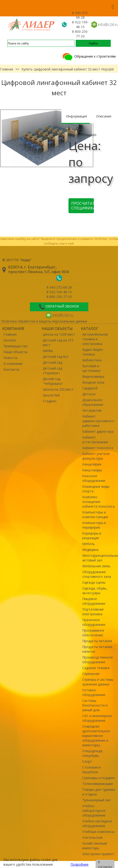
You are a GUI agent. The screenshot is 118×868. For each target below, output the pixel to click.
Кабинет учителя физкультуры (96, 456)
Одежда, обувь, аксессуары (95, 591)
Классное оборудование (94, 478)
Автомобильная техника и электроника (95, 339)
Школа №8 (51, 395)
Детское (89, 394)
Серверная (91, 674)
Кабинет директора (98, 431)
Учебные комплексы (98, 832)
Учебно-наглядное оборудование (97, 823)
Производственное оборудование (98, 660)
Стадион (50, 401)
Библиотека (92, 360)
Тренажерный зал (96, 800)
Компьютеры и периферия (94, 525)
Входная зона (93, 382)
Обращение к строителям (89, 56)
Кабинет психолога (98, 448)
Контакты (11, 369)
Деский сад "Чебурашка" (53, 381)
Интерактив (92, 410)
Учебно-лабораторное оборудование (94, 811)
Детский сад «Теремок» (52, 371)
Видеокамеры (93, 376)
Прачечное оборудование (94, 622)
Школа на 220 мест (58, 389)
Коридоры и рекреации (92, 536)
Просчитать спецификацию (83, 206)
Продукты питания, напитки (98, 649)
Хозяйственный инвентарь (95, 846)
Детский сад (52, 362)
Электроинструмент (98, 854)
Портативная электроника (93, 612)
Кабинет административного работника (98, 421)
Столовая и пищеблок (91, 770)
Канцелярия (92, 464)
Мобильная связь (96, 566)
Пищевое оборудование (94, 601)
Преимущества (15, 346)
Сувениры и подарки (98, 778)
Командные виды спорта (96, 489)
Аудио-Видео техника (93, 352)
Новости (10, 358)
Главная (7, 69)
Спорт (87, 761)
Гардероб (90, 388)
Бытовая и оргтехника (91, 368)
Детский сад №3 (55, 357)
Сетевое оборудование (94, 692)
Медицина (90, 550)
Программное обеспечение (93, 633)
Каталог (10, 340)
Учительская (92, 837)
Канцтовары (92, 470)
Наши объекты (15, 352)
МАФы (48, 351)
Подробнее (80, 864)
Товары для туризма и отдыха (99, 792)
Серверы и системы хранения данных (98, 682)
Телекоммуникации (98, 784)
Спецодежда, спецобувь (93, 753)
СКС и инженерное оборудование (97, 718)
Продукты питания (97, 641)
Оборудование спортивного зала (97, 574)
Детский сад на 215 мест (58, 342)
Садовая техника (96, 668)
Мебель (89, 544)
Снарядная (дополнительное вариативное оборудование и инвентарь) (96, 736)
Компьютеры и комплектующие (95, 515)
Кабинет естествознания (95, 440)
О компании (13, 364)
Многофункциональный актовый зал (99, 558)
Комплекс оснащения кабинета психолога (98, 502)
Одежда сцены (94, 582)
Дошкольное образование (93, 402)
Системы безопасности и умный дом (95, 705)
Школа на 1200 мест (59, 334)
